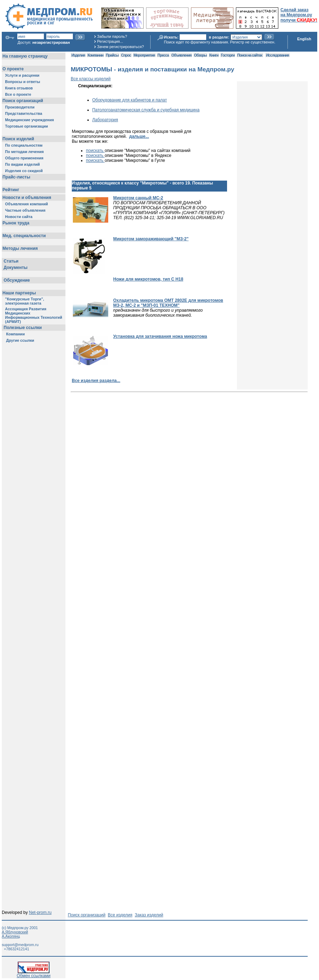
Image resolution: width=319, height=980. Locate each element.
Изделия (78, 55)
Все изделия (120, 915)
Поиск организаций (87, 915)
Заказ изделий (149, 915)
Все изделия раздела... (96, 381)
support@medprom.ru (20, 945)
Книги (214, 55)
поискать (95, 151)
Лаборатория (105, 120)
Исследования (277, 55)
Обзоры (201, 55)
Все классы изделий (91, 79)
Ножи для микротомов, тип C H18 (148, 279)
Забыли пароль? (112, 36)
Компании (95, 55)
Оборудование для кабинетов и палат (130, 100)
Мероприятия (144, 55)
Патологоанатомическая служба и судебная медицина (146, 110)
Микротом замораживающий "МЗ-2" (151, 239)
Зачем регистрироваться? (121, 47)
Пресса (163, 55)
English (304, 39)
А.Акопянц (11, 936)
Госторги (228, 55)
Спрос (126, 55)
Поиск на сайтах (250, 55)
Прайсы (112, 55)
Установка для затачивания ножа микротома (160, 336)
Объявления (181, 55)
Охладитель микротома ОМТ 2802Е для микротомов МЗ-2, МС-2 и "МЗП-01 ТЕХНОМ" (168, 303)
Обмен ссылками (34, 974)
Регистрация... (110, 41)
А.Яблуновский (15, 932)
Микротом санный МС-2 (138, 198)
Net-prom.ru (40, 912)
